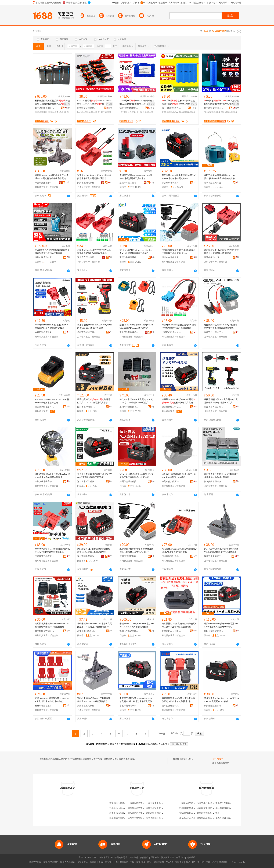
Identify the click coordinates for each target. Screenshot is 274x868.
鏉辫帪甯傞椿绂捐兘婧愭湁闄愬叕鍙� (87, 108)
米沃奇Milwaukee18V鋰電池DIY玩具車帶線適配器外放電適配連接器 (94, 252)
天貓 (101, 862)
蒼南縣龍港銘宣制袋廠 (208, 808)
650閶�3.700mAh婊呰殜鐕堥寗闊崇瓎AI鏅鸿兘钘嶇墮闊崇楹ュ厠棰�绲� (221, 102)
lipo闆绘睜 (82, 112)
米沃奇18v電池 (188, 759)
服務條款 (144, 858)
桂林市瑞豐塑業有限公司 (45, 706)
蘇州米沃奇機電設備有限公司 (141, 808)
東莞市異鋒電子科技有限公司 (45, 407)
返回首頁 (165, 744)
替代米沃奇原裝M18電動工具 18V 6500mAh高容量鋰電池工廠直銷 (95, 476)
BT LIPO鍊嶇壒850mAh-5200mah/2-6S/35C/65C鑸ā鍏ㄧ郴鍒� (94, 102)
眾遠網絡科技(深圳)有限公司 (214, 257)
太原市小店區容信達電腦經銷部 (212, 803)
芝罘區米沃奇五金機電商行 (122, 808)
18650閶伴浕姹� (128, 112)
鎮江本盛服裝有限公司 (226, 808)
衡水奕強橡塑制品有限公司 (171, 706)
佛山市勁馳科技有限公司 (87, 332)
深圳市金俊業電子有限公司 (214, 556)
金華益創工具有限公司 (171, 631)
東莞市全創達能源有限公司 (129, 332)
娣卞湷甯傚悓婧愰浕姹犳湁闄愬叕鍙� (129, 108)
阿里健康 (223, 862)
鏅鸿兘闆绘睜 (41, 112)
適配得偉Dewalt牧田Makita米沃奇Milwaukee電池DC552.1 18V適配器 (136, 326)
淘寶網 (93, 862)
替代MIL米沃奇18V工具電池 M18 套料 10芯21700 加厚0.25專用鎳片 (136, 401)
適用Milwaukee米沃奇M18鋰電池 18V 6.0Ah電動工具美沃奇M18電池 (221, 625)
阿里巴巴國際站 (51, 862)
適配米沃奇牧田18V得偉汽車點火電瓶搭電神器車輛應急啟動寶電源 (221, 326)
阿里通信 (179, 862)
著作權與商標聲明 (119, 858)
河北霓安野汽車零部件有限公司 (87, 257)
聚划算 (108, 862)
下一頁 (161, 734)
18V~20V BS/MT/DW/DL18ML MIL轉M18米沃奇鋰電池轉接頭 (52, 401)
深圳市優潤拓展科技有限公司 (129, 556)
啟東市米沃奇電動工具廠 (121, 813)
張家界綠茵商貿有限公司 (227, 818)
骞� (67, 108)
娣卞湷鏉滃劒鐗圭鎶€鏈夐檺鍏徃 (45, 108)
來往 (208, 862)
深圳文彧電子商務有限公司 (45, 482)
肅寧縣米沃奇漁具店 (119, 803)
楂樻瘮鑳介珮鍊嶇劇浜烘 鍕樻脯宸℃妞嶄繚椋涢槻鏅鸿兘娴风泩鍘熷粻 (52, 102)
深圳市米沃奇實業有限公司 (159, 818)
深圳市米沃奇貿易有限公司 (159, 808)
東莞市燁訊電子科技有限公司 (45, 183)
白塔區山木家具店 (187, 818)
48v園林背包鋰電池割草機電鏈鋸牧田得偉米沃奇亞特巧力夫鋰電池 (52, 252)
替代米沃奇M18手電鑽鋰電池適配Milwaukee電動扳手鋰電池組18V (179, 177)
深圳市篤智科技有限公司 (171, 183)
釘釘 (214, 862)
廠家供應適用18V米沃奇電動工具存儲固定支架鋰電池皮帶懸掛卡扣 (178, 700)
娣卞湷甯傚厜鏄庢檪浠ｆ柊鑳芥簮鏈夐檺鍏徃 (214, 108)
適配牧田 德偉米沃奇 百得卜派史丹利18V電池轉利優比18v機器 (179, 476)
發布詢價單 (218, 759)
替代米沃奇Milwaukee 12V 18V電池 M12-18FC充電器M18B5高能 (221, 700)
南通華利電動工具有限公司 (171, 556)
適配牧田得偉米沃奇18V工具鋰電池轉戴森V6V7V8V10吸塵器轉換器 (94, 700)
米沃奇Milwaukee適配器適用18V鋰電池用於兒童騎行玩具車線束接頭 (179, 326)
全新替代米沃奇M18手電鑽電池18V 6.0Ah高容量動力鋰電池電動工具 (52, 550)
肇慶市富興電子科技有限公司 (214, 407)
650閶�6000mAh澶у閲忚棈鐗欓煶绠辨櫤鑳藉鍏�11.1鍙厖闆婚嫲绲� (137, 102)
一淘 (116, 862)
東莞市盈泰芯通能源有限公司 (129, 257)
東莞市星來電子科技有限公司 (87, 706)
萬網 (188, 862)
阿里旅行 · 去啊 (127, 862)
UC (194, 862)
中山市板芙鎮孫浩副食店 (227, 803)
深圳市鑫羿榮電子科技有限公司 (87, 407)
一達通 (233, 862)
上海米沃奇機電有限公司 (139, 803)
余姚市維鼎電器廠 (43, 332)
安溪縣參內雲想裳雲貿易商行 (192, 808)
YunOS (170, 862)
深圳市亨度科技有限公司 (45, 257)
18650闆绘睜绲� (229, 112)
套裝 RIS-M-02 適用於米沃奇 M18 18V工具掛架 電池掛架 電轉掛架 (52, 700)
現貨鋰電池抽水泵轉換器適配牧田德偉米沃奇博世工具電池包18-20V (136, 550)
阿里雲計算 (159, 862)
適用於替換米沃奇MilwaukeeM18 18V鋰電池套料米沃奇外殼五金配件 (52, 625)
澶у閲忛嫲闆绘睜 (145, 112)
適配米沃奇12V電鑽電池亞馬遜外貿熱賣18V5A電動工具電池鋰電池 (94, 550)
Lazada (241, 862)
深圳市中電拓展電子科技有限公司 (171, 257)
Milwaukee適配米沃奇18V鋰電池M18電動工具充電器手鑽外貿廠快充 (136, 476)
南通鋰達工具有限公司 (45, 556)
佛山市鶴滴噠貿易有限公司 (214, 631)
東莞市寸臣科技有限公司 (129, 407)
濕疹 (218, 813)
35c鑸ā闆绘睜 (104, 112)
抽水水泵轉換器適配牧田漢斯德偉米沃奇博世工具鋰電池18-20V (179, 252)
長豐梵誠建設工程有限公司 (210, 818)
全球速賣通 (82, 862)
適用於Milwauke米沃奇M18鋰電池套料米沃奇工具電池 (179, 401)
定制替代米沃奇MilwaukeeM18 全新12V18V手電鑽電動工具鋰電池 (137, 177)
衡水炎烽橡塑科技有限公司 (214, 482)
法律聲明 (134, 858)
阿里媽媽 (141, 862)
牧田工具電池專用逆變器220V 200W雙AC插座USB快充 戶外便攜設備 (221, 177)
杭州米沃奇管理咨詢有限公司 (141, 818)
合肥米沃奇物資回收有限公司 (160, 813)
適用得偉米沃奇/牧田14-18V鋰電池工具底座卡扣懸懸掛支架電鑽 (221, 476)
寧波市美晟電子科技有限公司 (129, 706)
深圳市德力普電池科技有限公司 (87, 556)
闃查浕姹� (53, 112)
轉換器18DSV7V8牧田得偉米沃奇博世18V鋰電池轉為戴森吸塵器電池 (51, 177)
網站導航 (191, 858)
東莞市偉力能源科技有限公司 (171, 482)
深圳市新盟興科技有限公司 (214, 183)
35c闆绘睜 (92, 112)
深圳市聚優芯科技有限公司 (171, 407)
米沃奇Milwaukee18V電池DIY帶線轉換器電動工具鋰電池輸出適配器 (94, 177)
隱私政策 (155, 858)
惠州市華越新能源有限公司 (87, 631)
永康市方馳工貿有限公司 (129, 183)
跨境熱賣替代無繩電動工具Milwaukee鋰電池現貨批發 (94, 401)
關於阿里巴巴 (168, 858)
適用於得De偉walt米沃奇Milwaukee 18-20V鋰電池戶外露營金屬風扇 (52, 476)
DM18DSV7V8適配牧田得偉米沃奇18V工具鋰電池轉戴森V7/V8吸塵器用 (221, 550)
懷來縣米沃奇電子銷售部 (139, 813)
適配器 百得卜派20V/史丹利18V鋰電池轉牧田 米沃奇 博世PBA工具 (221, 401)
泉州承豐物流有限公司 (208, 813)
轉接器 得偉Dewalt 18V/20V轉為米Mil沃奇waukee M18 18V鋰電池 (95, 326)
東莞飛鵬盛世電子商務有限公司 (45, 631)
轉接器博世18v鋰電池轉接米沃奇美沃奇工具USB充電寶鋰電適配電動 (179, 625)
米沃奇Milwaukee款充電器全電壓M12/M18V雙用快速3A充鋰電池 (179, 550)
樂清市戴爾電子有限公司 (87, 183)
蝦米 (149, 862)
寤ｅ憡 (67, 104)
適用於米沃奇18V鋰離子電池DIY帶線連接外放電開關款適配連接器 (221, 252)
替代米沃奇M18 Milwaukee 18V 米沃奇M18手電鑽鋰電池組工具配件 (136, 252)
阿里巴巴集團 (35, 862)
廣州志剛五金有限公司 (214, 706)
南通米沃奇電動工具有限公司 (123, 818)
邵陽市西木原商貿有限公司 (171, 332)
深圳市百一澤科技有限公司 (214, 332)
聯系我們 (180, 858)
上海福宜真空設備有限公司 (191, 803)
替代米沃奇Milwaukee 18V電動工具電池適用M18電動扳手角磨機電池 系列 (95, 625)
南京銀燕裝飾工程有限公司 (191, 813)
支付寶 (201, 862)
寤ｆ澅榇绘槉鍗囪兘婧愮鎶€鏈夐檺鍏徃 (171, 108)
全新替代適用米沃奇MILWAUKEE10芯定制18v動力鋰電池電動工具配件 (136, 700)
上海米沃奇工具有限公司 (158, 803)
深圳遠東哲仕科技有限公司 (87, 482)
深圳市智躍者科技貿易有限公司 (129, 482)
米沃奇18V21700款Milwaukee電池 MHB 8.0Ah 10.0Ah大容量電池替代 (137, 625)
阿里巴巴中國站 (68, 862)
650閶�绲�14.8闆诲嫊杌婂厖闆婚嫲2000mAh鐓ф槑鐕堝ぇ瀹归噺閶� (179, 102)
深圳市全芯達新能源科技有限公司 (129, 631)
